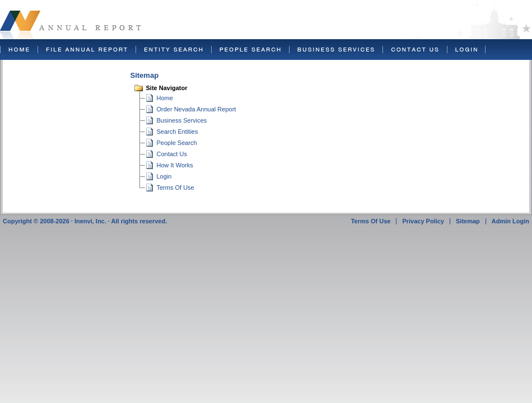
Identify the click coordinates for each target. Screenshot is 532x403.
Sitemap (468, 221)
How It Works (175, 165)
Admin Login (510, 221)
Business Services (182, 120)
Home (165, 98)
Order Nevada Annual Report (197, 109)
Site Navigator (167, 88)
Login (164, 176)
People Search (177, 143)
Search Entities (178, 132)
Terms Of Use (176, 188)
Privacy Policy (423, 221)
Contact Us (172, 154)
